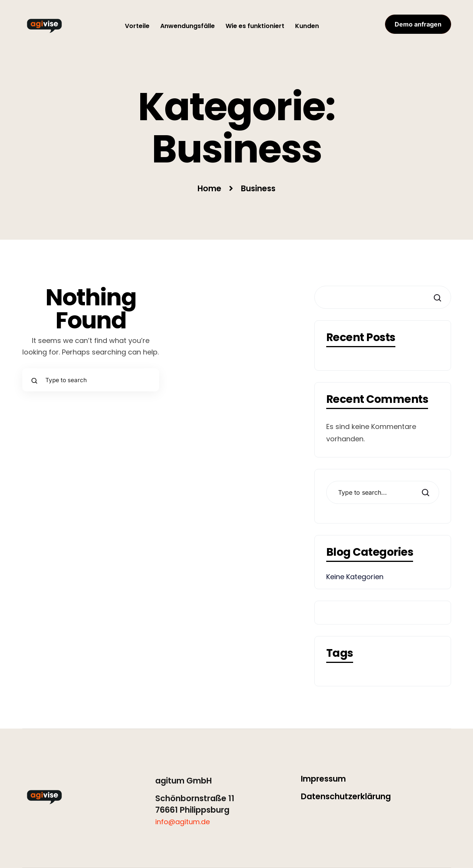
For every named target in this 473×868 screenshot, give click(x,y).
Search (425, 493)
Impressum (323, 779)
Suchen (436, 298)
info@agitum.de (183, 822)
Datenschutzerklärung (346, 796)
